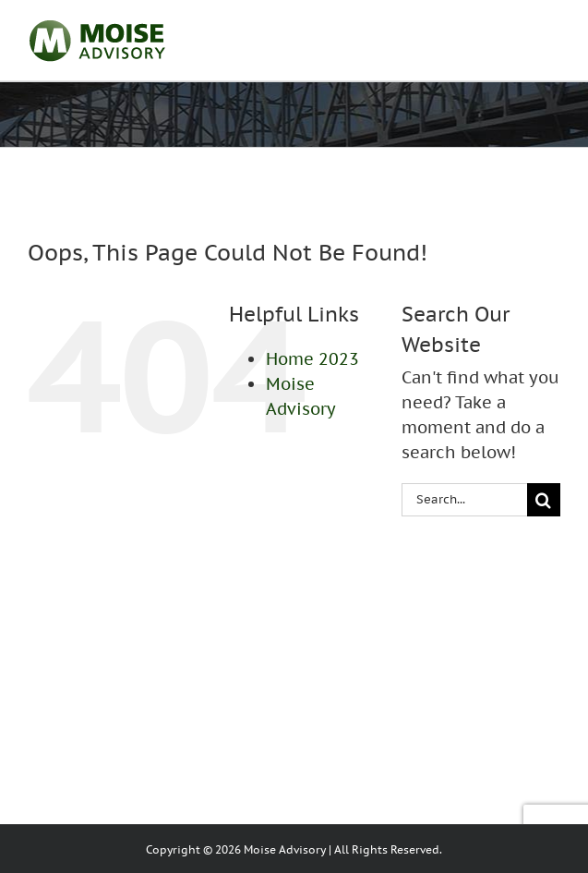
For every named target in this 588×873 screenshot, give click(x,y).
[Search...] (464, 500)
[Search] (544, 500)
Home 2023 (312, 359)
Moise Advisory (285, 849)
